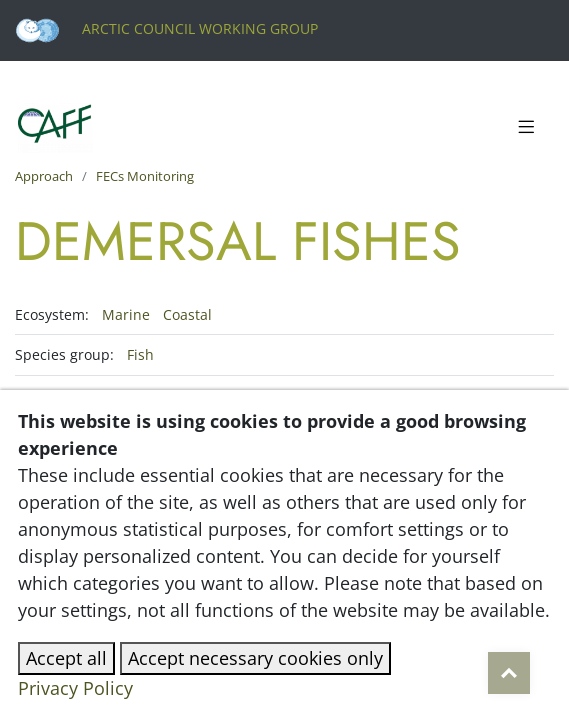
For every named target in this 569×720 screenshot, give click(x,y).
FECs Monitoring (145, 176)
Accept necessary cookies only (255, 658)
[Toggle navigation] (526, 128)
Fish (140, 354)
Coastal (187, 314)
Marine (128, 314)
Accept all (66, 658)
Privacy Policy (75, 688)
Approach (44, 176)
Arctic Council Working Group (166, 28)
